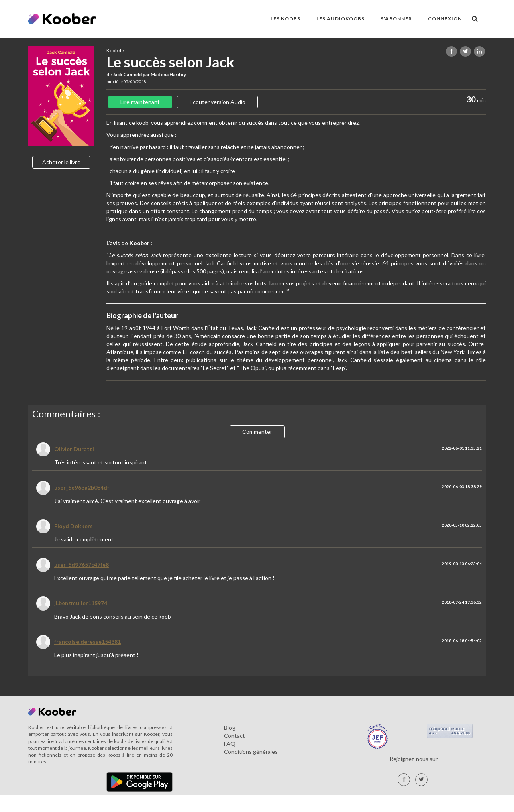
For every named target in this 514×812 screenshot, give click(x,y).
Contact (235, 736)
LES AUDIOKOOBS (341, 19)
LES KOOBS (286, 19)
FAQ (230, 744)
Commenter (257, 432)
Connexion (445, 19)
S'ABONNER (396, 19)
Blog (230, 728)
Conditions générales (251, 752)
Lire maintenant (140, 102)
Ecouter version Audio (217, 102)
